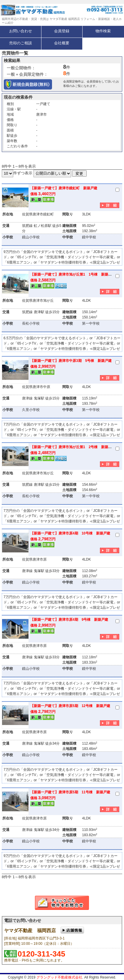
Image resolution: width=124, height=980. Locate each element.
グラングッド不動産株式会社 (59, 977)
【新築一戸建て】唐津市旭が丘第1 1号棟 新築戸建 (73, 274)
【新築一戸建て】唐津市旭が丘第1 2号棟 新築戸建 (73, 447)
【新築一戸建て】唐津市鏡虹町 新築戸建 (64, 188)
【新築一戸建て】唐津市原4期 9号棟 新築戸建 (69, 620)
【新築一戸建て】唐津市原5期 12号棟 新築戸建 (70, 706)
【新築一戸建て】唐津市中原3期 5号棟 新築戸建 (71, 361)
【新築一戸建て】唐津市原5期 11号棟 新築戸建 (70, 792)
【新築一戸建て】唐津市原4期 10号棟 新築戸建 (70, 533)
